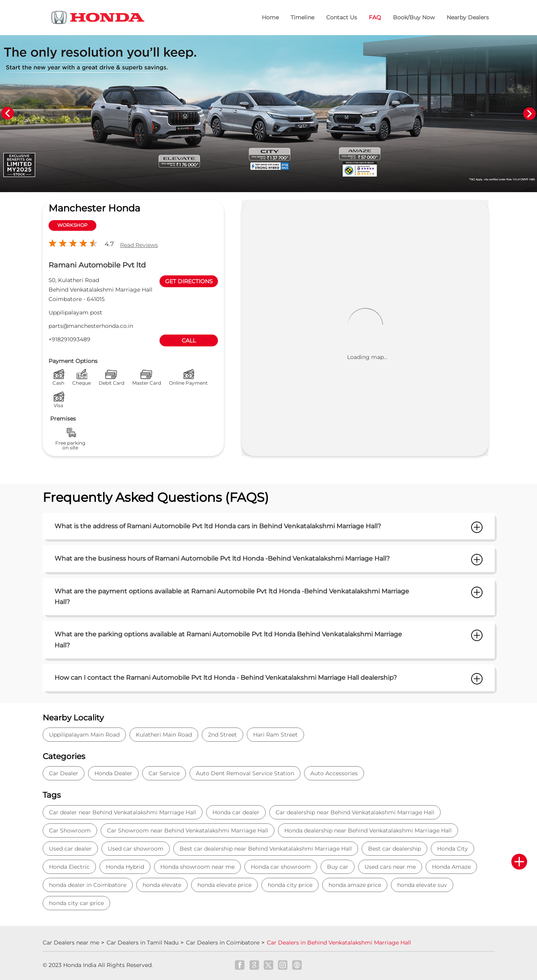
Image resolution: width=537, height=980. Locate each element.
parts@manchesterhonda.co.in (91, 326)
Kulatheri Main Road (164, 735)
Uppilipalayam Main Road (84, 735)
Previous (8, 114)
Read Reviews (139, 245)
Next (529, 114)
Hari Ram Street (275, 735)
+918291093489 (69, 339)
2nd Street (222, 735)
